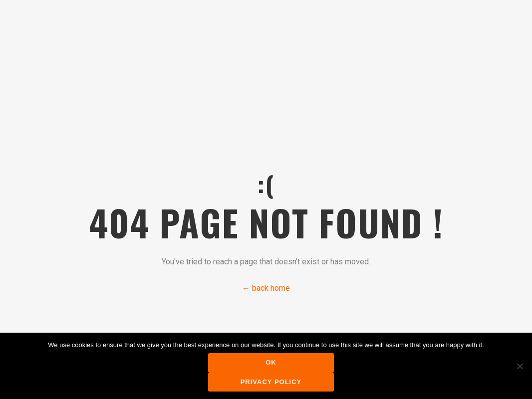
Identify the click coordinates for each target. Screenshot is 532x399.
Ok (271, 362)
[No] (520, 366)
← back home (266, 288)
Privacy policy (271, 382)
